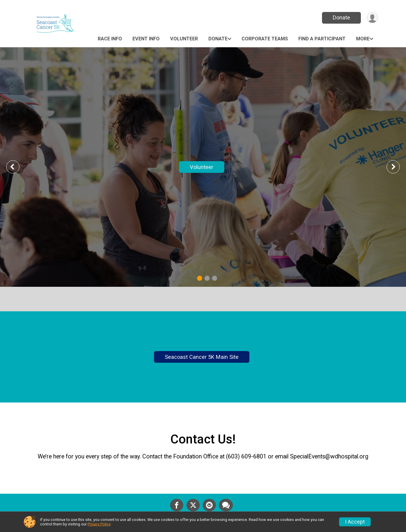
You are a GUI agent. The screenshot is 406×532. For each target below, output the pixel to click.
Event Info (146, 39)
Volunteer (184, 39)
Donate (341, 17)
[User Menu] (372, 18)
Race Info (110, 39)
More (363, 39)
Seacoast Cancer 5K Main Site (202, 359)
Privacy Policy (99, 524)
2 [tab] (207, 278)
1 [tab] (200, 278)
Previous (17, 167)
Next (398, 167)
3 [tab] (215, 278)
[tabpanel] (203, 167)
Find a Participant (322, 39)
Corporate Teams (265, 39)
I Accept (355, 522)
